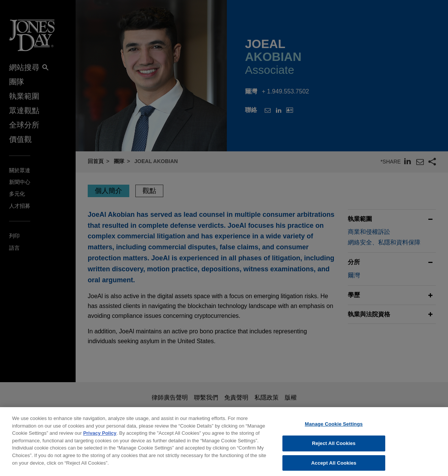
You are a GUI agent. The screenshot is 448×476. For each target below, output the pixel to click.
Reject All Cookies (334, 448)
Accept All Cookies (334, 467)
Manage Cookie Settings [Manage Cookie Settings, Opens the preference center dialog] (334, 429)
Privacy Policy (100, 438)
